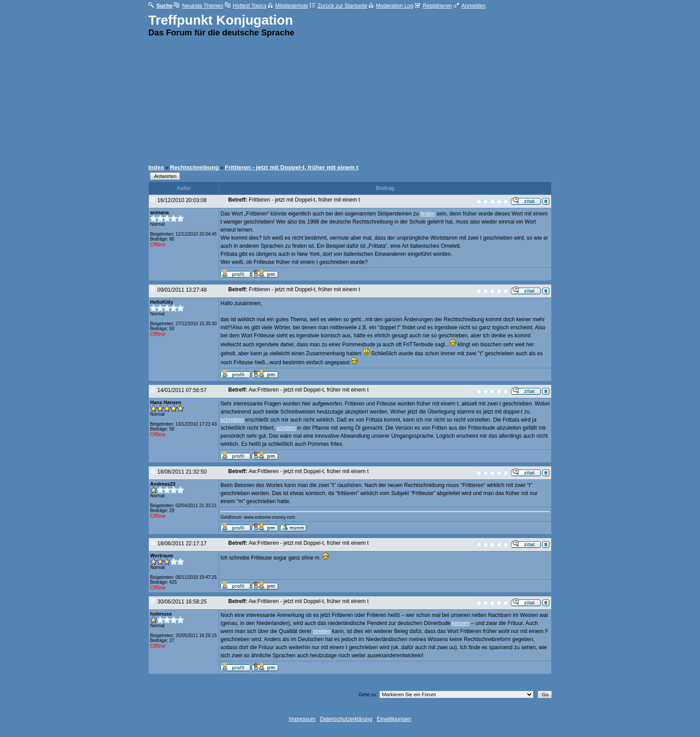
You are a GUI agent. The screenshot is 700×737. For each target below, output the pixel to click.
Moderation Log (391, 6)
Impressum (302, 719)
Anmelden (470, 6)
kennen (460, 623)
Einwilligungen (394, 719)
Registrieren (434, 6)
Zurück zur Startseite (339, 6)
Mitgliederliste (288, 6)
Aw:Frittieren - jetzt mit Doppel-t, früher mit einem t (309, 390)
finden (428, 214)
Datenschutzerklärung (346, 719)
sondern (286, 428)
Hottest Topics (246, 6)
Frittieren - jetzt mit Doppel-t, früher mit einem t (292, 167)
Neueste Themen (199, 6)
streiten (322, 631)
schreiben (232, 420)
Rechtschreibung (195, 167)
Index (156, 167)
